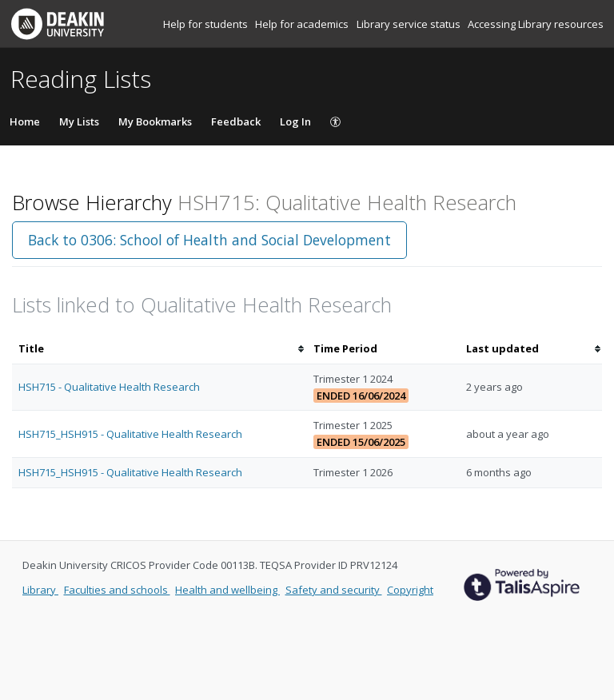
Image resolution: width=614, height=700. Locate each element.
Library (40, 590)
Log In (295, 121)
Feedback (236, 121)
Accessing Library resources (536, 24)
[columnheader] (159, 349)
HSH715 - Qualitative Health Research (109, 387)
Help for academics (303, 24)
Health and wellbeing (227, 590)
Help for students (207, 24)
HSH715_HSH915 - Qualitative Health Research (130, 434)
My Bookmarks (155, 121)
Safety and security (334, 590)
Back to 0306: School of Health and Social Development (209, 240)
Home (25, 121)
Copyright (410, 590)
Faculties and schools (117, 590)
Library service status (410, 24)
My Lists (79, 121)
